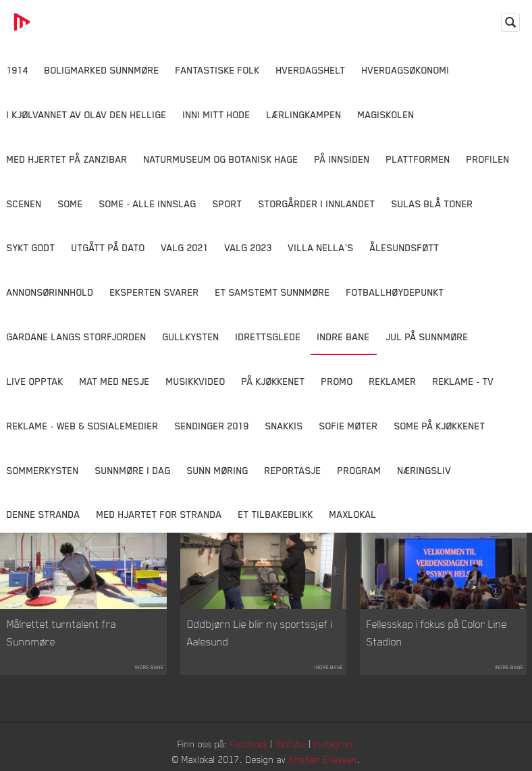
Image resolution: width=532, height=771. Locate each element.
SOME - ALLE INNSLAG (148, 204)
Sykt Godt (31, 247)
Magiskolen (386, 114)
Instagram (334, 744)
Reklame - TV (463, 381)
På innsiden (342, 159)
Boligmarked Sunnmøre (102, 70)
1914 (18, 70)
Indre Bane (344, 337)
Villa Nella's (321, 247)
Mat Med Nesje (115, 381)
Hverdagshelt (311, 70)
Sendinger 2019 (212, 426)
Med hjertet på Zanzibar (67, 159)
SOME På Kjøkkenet (440, 426)
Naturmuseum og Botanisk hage (221, 159)
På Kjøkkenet (273, 381)
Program (360, 470)
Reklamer (393, 381)
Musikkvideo (196, 381)
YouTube (291, 744)
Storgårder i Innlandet (317, 204)
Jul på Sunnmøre (427, 337)
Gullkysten (191, 337)
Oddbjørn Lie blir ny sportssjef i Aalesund (260, 633)
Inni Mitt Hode (217, 114)
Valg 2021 (185, 247)
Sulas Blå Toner (432, 204)
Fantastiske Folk (218, 70)
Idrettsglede (268, 337)
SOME (71, 204)
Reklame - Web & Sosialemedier (83, 426)
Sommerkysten (43, 470)
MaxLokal (353, 514)
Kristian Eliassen (323, 759)
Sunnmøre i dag (133, 470)
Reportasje (293, 470)
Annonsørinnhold (50, 292)
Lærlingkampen (304, 114)
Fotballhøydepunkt (395, 292)
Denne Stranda (44, 514)
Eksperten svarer (155, 292)
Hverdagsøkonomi (406, 70)
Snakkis (284, 426)
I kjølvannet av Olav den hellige (87, 114)
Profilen (488, 159)
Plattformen (418, 159)
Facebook (249, 744)
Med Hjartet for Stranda (159, 514)
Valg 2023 (248, 247)
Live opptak (35, 381)
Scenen (24, 204)
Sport (228, 204)
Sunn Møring (218, 470)
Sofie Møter (349, 426)
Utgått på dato (108, 247)
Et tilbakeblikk (276, 514)
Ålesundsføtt (405, 247)
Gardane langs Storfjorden (77, 337)
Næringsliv (425, 470)
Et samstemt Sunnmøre (273, 292)
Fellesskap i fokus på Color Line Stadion (437, 633)
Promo (337, 381)
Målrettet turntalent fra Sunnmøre (61, 633)
